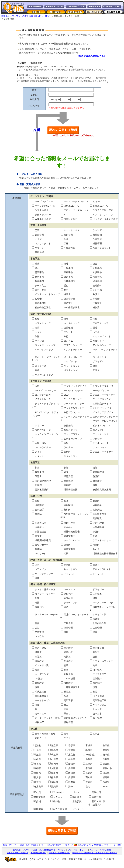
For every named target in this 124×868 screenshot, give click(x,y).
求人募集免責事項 (47, 853)
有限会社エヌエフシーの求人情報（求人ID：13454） (26, 16)
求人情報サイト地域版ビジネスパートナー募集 (100, 849)
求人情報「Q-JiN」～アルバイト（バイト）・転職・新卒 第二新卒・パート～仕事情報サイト (63, 863)
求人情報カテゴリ (38, 856)
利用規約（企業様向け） (59, 856)
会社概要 (17, 853)
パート (43, 849)
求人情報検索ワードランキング (61, 849)
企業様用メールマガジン (17, 856)
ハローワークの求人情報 (100, 853)
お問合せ (61, 853)
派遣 (22, 849)
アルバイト (13, 849)
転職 (5, 849)
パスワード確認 (30, 853)
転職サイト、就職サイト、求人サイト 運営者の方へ (95, 856)
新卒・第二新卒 (32, 849)
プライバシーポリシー (78, 853)
